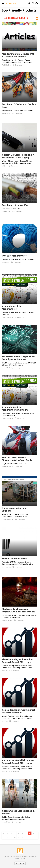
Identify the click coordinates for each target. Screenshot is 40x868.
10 (33, 833)
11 (4, 837)
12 (7, 837)
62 (15, 837)
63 (18, 837)
